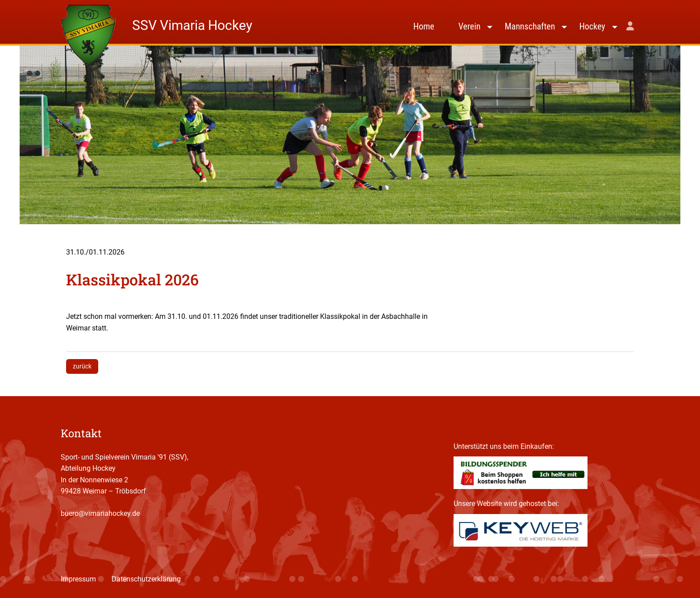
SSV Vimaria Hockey (192, 25)
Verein (470, 26)
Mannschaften (530, 26)
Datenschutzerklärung (146, 579)
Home (424, 26)
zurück (82, 366)
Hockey (592, 26)
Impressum (78, 579)
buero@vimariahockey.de (100, 513)
